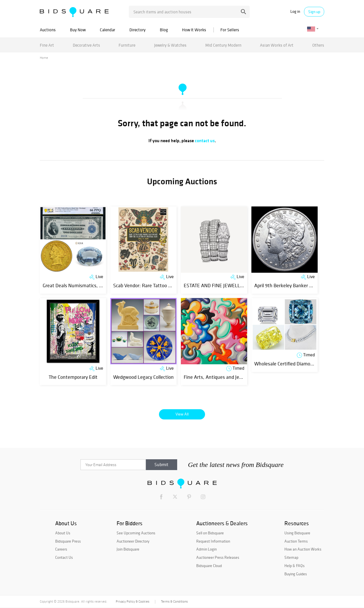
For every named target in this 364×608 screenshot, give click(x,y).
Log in (295, 12)
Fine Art (47, 45)
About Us (63, 533)
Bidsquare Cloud (209, 566)
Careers (61, 549)
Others (318, 45)
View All (182, 414)
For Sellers (230, 30)
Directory (137, 30)
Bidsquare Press (68, 541)
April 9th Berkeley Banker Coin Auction (295, 285)
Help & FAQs (294, 566)
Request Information (213, 541)
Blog (164, 30)
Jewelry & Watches (170, 45)
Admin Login (206, 549)
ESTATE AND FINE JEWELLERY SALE (222, 285)
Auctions (48, 30)
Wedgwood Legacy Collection (143, 377)
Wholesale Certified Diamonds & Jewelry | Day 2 (304, 364)
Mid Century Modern (223, 45)
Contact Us (64, 557)
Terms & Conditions (174, 601)
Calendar (107, 30)
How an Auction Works (303, 549)
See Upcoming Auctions (136, 533)
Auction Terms (296, 541)
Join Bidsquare (128, 549)
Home (44, 58)
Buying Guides (296, 574)
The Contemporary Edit (73, 377)
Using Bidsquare (297, 533)
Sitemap (291, 557)
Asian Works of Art (277, 45)
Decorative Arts (86, 45)
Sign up (314, 12)
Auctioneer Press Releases (218, 557)
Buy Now (78, 30)
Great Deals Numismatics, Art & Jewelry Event (91, 285)
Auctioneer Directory (133, 541)
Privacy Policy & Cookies (133, 601)
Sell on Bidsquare (210, 533)
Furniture (127, 45)
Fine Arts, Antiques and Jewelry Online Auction (233, 377)
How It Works (194, 30)
